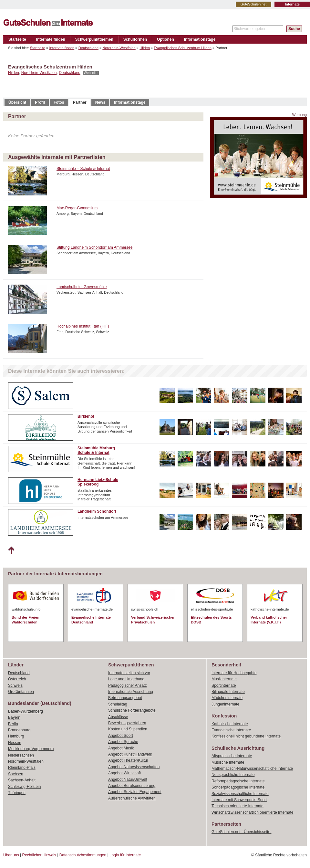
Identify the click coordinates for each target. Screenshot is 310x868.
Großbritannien (21, 692)
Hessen (15, 743)
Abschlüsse (118, 717)
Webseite (91, 73)
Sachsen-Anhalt (22, 780)
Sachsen (16, 774)
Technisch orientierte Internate (238, 806)
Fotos (59, 102)
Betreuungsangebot (125, 698)
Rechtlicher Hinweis (39, 855)
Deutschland (88, 48)
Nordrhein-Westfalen (119, 48)
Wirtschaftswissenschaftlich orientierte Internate (252, 812)
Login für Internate (125, 855)
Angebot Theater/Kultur (128, 760)
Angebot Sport (121, 736)
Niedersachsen (21, 755)
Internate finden (51, 39)
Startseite (17, 39)
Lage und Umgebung (126, 679)
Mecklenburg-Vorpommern (31, 749)
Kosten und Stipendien (128, 729)
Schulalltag (118, 704)
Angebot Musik (121, 748)
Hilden (145, 48)
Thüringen (17, 793)
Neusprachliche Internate (233, 775)
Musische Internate (228, 762)
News (100, 102)
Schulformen (135, 39)
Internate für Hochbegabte (234, 673)
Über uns (11, 855)
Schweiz (15, 685)
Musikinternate (224, 679)
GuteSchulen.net (253, 4)
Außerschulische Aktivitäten (132, 798)
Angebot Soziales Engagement (135, 792)
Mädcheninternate (227, 698)
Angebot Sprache (123, 742)
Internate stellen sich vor (129, 673)
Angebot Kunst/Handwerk (130, 754)
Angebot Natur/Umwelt (128, 779)
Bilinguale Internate (228, 692)
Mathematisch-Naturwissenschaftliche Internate (252, 769)
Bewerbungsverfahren (127, 723)
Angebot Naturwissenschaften (134, 767)
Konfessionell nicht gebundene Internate (246, 736)
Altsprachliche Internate (232, 756)
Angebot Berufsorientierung (132, 786)
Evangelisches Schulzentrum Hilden (182, 48)
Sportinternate (224, 685)
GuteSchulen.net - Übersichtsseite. (241, 832)
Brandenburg (19, 730)
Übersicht (17, 102)
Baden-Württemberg (26, 711)
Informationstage (200, 39)
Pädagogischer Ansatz (127, 685)
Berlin (13, 724)
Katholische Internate (230, 724)
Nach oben (11, 550)
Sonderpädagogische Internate (238, 787)
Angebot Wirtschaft (124, 773)
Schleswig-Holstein (24, 787)
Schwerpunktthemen (94, 39)
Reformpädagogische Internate (238, 781)
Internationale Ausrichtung (131, 692)
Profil (40, 102)
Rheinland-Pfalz (22, 768)
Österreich (17, 679)
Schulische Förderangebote (132, 710)
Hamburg (16, 736)
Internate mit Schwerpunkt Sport (239, 800)
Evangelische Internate (231, 730)
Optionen (165, 39)
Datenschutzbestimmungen (83, 855)
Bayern (14, 717)
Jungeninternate (225, 704)
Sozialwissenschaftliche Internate (240, 794)
